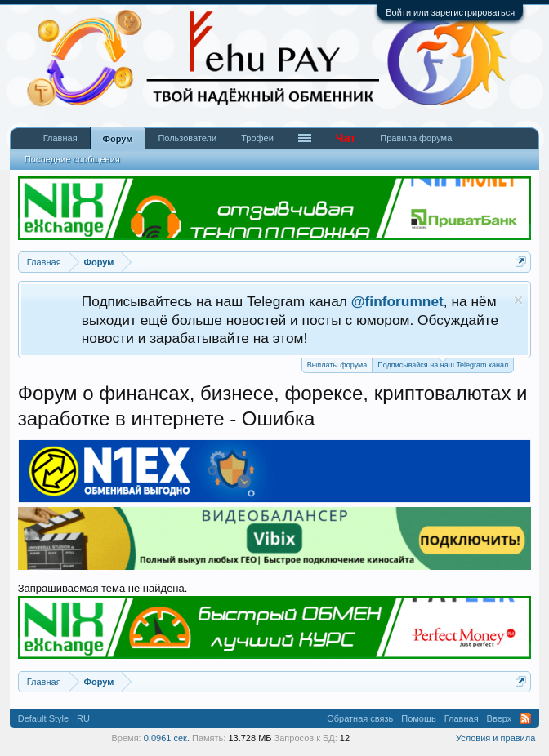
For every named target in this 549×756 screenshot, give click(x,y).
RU (83, 718)
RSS (525, 718)
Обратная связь (360, 718)
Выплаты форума (337, 365)
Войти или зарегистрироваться (450, 12)
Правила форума (416, 138)
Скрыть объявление (518, 300)
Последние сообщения (72, 159)
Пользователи (187, 138)
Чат (346, 138)
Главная (60, 138)
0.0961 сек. (167, 738)
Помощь (419, 718)
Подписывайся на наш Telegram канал (443, 364)
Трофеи (257, 138)
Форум (118, 139)
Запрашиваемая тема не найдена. (103, 588)
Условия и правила (495, 738)
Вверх (500, 718)
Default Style (43, 718)
